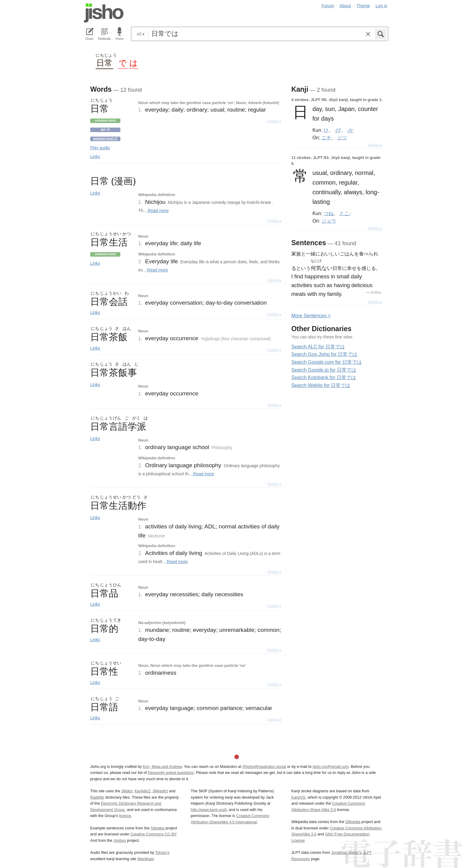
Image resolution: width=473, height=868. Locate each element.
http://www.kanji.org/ (208, 810)
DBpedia (353, 822)
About (345, 6)
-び (338, 130)
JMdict (127, 791)
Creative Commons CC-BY (153, 834)
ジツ (342, 138)
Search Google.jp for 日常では (324, 370)
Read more (158, 211)
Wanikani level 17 (105, 139)
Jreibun (376, 292)
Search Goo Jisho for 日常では (324, 354)
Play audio (100, 148)
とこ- (345, 213)
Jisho (104, 13)
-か (350, 130)
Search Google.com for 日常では (327, 362)
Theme (363, 6)
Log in (381, 6)
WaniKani (146, 859)
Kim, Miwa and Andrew (162, 767)
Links (95, 157)
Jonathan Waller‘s (346, 852)
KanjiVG (298, 797)
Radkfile (97, 797)
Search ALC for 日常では (318, 347)
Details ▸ (275, 121)
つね (329, 213)
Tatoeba (157, 828)
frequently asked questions (171, 773)
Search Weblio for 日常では (321, 385)
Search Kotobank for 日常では (324, 377)
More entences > (311, 316)
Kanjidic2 (142, 791)
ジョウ (329, 221)
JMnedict (160, 791)
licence (125, 816)
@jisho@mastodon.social (264, 767)
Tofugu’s (162, 852)
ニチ (326, 138)
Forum (328, 6)
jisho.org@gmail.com (331, 767)
